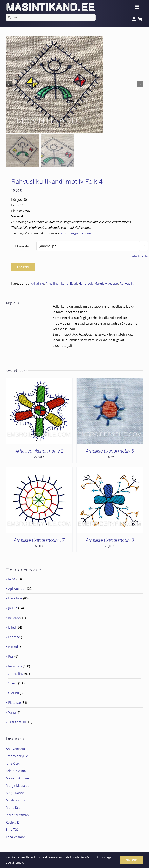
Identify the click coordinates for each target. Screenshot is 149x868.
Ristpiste (14, 703)
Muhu (15, 693)
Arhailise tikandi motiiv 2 (39, 451)
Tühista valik (139, 256)
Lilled (12, 627)
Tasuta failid (17, 722)
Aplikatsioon (17, 589)
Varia (12, 712)
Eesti (74, 284)
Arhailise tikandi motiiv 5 (110, 451)
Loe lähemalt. (15, 862)
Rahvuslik (127, 284)
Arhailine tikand (57, 284)
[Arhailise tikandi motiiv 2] (39, 381)
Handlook (86, 284)
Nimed (13, 647)
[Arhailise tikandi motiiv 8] (110, 470)
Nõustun (132, 860)
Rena (12, 579)
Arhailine (37, 284)
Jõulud (13, 608)
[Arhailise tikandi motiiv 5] (110, 381)
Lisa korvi (23, 267)
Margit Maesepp (106, 284)
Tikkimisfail (22, 246)
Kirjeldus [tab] (12, 303)
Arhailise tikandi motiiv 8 (110, 540)
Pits (11, 656)
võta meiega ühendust (76, 233)
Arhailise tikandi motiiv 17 (39, 540)
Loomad (14, 637)
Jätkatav (14, 618)
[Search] (9, 17)
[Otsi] (51, 17)
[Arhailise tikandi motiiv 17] (39, 470)
